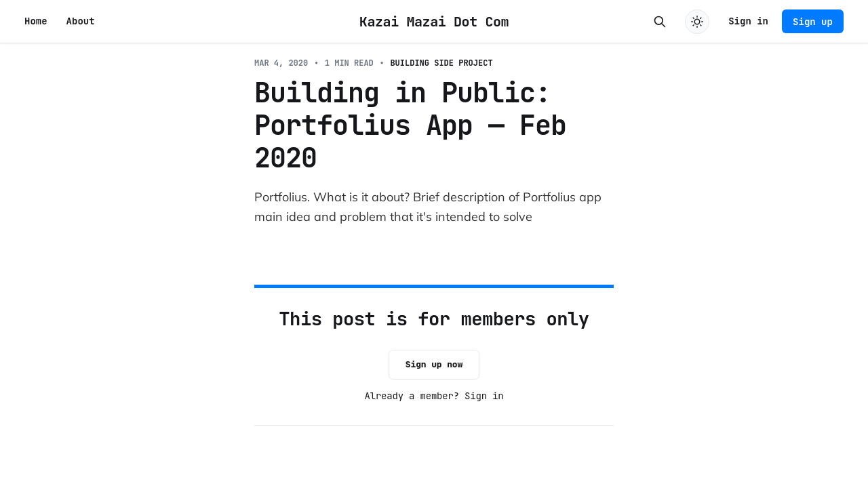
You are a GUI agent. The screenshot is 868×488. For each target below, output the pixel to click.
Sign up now (434, 364)
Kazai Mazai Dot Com (434, 22)
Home (36, 21)
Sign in (748, 21)
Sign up (813, 22)
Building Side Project (441, 63)
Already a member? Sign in (434, 396)
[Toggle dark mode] (697, 22)
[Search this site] (660, 22)
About (81, 21)
